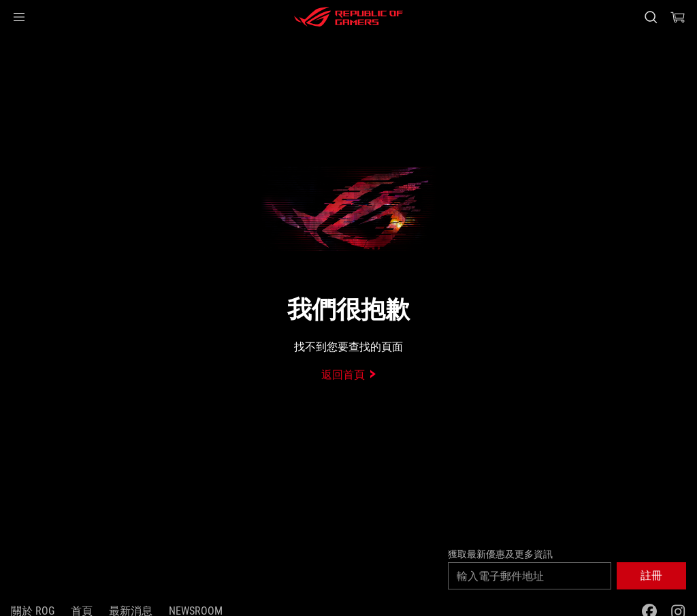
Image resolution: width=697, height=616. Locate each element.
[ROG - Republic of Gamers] (348, 17)
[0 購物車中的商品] (678, 17)
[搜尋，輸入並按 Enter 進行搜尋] (651, 17)
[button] (19, 17)
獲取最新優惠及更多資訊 (500, 554)
